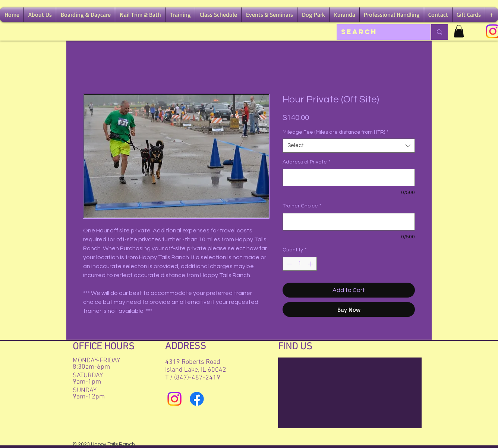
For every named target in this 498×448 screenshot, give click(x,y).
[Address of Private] (349, 177)
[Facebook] (197, 399)
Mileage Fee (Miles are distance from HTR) (335, 132)
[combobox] (349, 146)
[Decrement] (288, 264)
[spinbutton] (300, 264)
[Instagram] (174, 399)
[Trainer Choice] (349, 222)
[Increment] (311, 264)
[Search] (378, 32)
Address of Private (306, 162)
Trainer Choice (302, 206)
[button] (40, 15)
